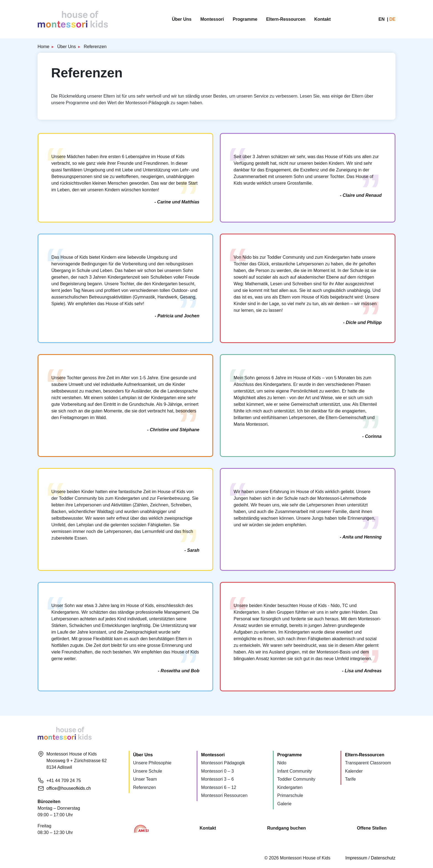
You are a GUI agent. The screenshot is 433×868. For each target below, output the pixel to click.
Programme (245, 19)
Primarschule (290, 787)
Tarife (350, 774)
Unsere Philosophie (152, 761)
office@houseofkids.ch (69, 788)
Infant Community (295, 767)
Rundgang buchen (286, 817)
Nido (282, 761)
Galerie (284, 794)
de (392, 19)
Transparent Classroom (368, 761)
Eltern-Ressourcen (286, 19)
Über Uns (182, 19)
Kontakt (323, 19)
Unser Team (145, 774)
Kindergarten (290, 781)
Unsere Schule (148, 767)
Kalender (354, 767)
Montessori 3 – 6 (217, 774)
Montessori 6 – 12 (219, 781)
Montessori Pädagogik (223, 761)
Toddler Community (296, 774)
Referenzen (145, 781)
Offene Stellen (372, 817)
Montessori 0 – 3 (217, 767)
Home (43, 47)
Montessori (212, 19)
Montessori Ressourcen (224, 787)
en (382, 19)
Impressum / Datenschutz (370, 847)
